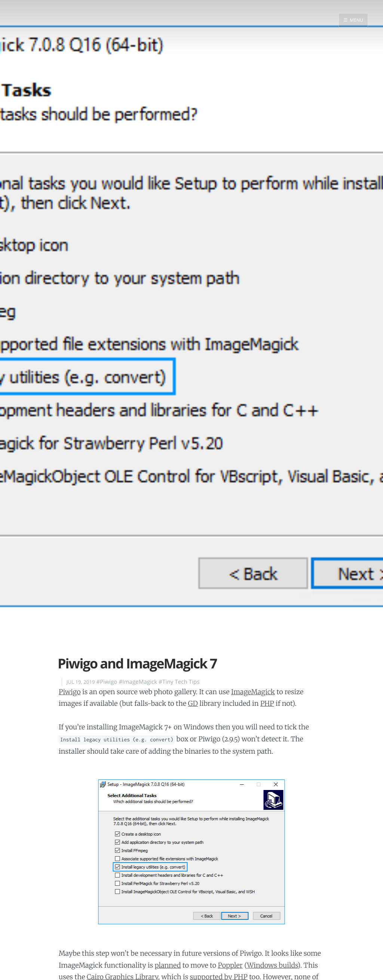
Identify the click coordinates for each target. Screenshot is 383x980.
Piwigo (70, 692)
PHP (267, 703)
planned (168, 965)
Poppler (230, 965)
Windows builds (272, 965)
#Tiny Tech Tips (179, 682)
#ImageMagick (138, 682)
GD (193, 703)
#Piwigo (107, 682)
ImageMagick (253, 692)
